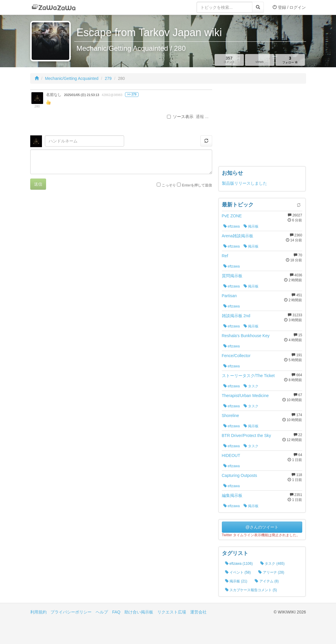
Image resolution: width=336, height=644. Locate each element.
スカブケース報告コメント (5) (251, 590)
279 (108, 78)
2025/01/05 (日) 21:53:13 (81, 95)
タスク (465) (272, 564)
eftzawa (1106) (239, 564)
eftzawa (232, 226)
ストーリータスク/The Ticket (248, 376)
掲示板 (251, 226)
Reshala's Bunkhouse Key (246, 336)
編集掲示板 (232, 495)
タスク (251, 386)
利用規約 (38, 612)
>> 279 (132, 94)
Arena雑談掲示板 (238, 236)
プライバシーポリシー (71, 612)
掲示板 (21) (236, 581)
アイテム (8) (267, 581)
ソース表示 (180, 117)
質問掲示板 (232, 276)
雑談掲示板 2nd (236, 316)
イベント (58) (238, 572)
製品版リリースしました (244, 183)
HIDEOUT (231, 455)
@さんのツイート (262, 527)
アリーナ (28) (271, 572)
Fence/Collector (236, 356)
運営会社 (198, 612)
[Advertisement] (262, 126)
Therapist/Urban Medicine (245, 396)
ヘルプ (102, 612)
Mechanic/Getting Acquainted (72, 78)
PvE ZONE (232, 216)
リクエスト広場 (172, 612)
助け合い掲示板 (139, 612)
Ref (225, 256)
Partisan (229, 296)
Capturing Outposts (240, 475)
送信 (38, 184)
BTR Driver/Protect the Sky (246, 436)
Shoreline (231, 416)
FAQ (116, 612)
